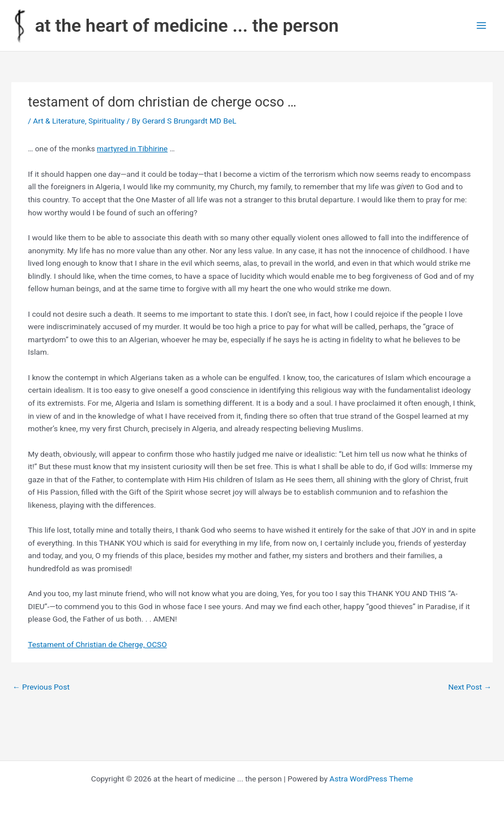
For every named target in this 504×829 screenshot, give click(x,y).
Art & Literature (59, 121)
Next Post (470, 687)
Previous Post (41, 687)
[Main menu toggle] (482, 26)
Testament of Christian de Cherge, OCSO (97, 644)
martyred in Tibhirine (132, 148)
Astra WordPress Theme (371, 779)
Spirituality (106, 121)
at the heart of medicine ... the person (187, 25)
